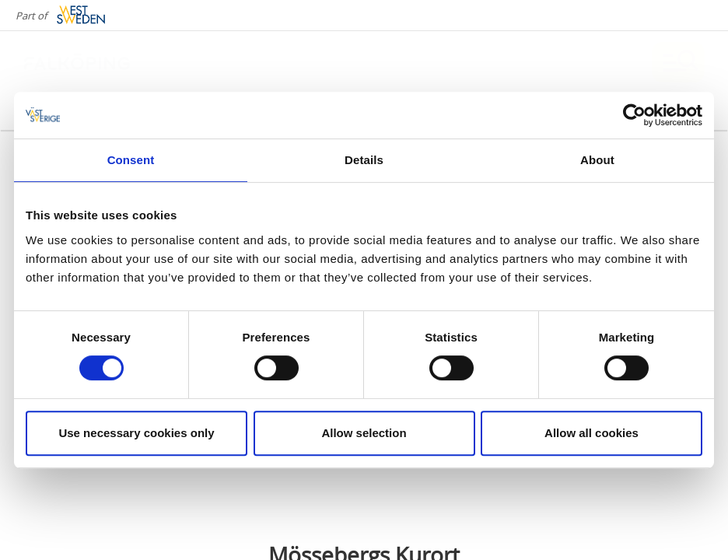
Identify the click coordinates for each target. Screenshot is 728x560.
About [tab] (597, 160)
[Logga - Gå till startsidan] (78, 62)
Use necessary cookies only (136, 433)
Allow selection (364, 433)
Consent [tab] (131, 160)
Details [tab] (364, 160)
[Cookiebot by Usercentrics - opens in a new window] (634, 115)
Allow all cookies (591, 433)
